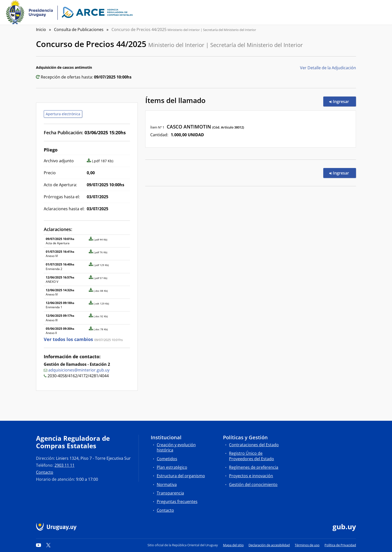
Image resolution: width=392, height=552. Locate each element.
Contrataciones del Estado (254, 445)
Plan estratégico (172, 467)
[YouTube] (38, 545)
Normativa (167, 484)
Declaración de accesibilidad (269, 545)
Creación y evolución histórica (176, 447)
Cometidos (167, 459)
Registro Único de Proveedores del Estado (251, 456)
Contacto (45, 472)
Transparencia (170, 493)
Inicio (41, 29)
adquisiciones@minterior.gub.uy (79, 370)
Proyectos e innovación (251, 476)
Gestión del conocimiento (253, 484)
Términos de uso (307, 545)
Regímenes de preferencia (254, 467)
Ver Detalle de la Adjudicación (328, 68)
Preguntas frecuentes (177, 501)
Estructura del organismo (181, 476)
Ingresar (343, 101)
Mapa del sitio (233, 545)
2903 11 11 (64, 465)
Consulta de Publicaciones (79, 29)
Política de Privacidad (340, 545)
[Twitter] (48, 545)
